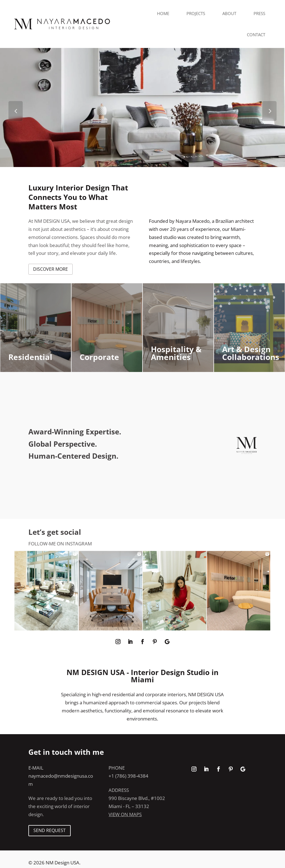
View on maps (125, 814)
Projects (196, 13)
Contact (256, 35)
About (229, 13)
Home (163, 13)
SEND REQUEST (50, 830)
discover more (51, 269)
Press (259, 13)
